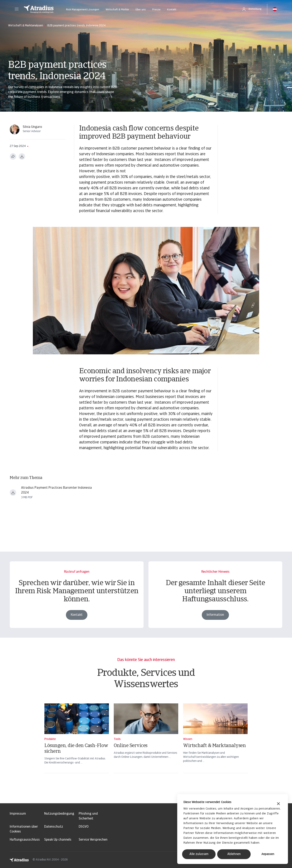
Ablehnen (234, 854)
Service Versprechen (93, 840)
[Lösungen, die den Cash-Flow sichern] (77, 744)
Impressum (18, 814)
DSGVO (84, 827)
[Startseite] (39, 9)
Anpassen (268, 854)
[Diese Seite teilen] (13, 156)
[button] (17, 9)
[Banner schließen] (278, 804)
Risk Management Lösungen (83, 10)
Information (215, 615)
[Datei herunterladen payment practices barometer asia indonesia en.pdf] (13, 493)
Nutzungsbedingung (59, 814)
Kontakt (172, 10)
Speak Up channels (58, 840)
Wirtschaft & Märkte (117, 10)
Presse (156, 10)
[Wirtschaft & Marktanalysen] (215, 744)
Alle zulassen (199, 854)
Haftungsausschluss (25, 840)
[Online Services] (146, 744)
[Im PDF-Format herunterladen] (22, 156)
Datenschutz (54, 827)
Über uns (141, 10)
